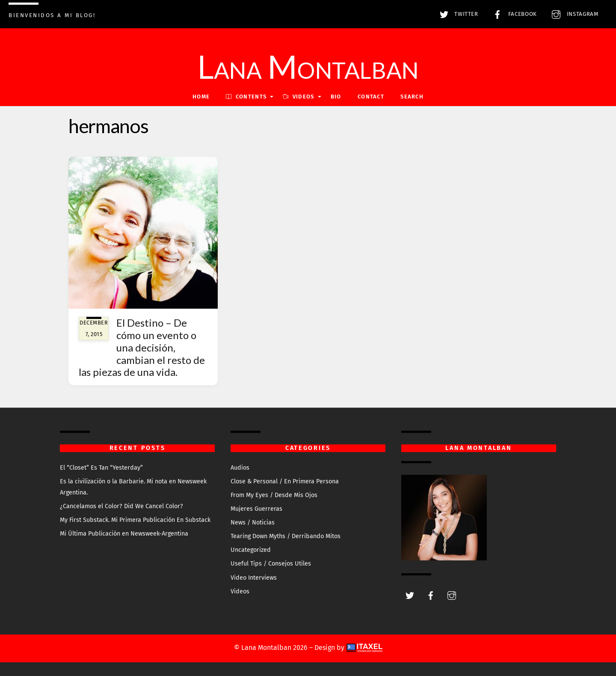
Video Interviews (254, 578)
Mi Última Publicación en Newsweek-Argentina (124, 534)
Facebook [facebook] (513, 14)
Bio (336, 97)
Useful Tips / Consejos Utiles (271, 564)
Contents (246, 97)
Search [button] (412, 97)
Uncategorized (251, 550)
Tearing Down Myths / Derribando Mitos (286, 536)
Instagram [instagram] (573, 14)
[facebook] (431, 595)
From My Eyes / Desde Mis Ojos (274, 495)
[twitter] (410, 595)
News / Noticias (253, 523)
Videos (240, 591)
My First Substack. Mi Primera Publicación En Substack (135, 520)
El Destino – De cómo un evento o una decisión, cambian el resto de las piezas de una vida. (142, 347)
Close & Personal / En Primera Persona (285, 481)
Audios (240, 468)
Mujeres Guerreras (256, 509)
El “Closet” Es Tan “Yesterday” (101, 468)
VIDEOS (298, 97)
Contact (371, 97)
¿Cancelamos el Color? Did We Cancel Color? (121, 506)
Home (201, 97)
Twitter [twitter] (457, 14)
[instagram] (452, 595)
